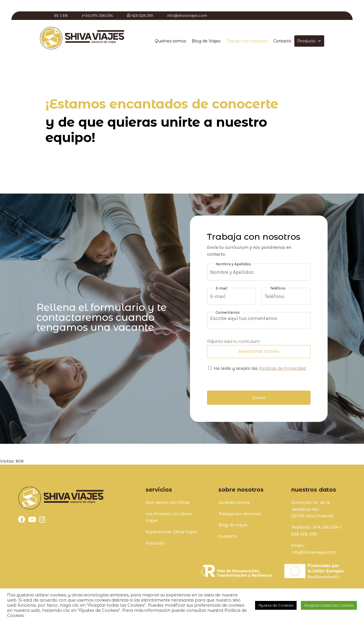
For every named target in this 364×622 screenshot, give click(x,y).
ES (56, 16)
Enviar (259, 398)
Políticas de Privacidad (282, 368)
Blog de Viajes (206, 41)
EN (65, 16)
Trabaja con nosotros (247, 41)
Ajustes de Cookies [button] (276, 605)
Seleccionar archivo (259, 351)
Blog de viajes (233, 525)
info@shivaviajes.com (314, 552)
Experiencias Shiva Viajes (171, 532)
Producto (309, 41)
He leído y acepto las (260, 368)
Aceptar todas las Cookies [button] (329, 605)
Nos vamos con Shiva (167, 502)
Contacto (282, 41)
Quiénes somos (170, 41)
